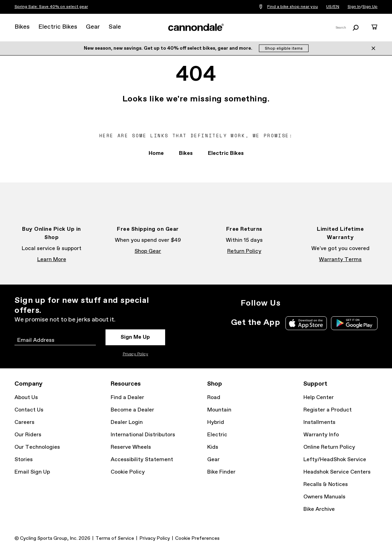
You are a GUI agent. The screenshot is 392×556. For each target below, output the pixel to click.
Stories (24, 460)
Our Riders (28, 435)
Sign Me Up (135, 337)
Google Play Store (354, 323)
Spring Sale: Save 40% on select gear (51, 7)
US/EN (333, 7)
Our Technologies (37, 447)
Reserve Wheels (131, 447)
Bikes (22, 27)
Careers (24, 422)
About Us (26, 398)
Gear (93, 27)
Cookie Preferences (197, 538)
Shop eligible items (284, 49)
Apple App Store (306, 323)
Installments (319, 422)
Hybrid (216, 422)
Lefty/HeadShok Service (335, 460)
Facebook (305, 303)
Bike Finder (221, 472)
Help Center (319, 398)
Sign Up (370, 7)
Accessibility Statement (142, 460)
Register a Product (328, 410)
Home (156, 153)
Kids (213, 447)
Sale (115, 27)
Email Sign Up (32, 472)
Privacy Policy (135, 354)
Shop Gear (148, 251)
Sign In (354, 7)
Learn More (52, 260)
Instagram (290, 303)
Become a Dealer (132, 410)
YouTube (335, 303)
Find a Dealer (127, 398)
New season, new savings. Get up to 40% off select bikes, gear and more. (169, 48)
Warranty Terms (340, 260)
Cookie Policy (128, 472)
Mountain (219, 410)
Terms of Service (115, 538)
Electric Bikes (58, 27)
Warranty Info (321, 435)
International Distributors (143, 435)
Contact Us (29, 410)
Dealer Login (127, 422)
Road (214, 398)
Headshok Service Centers (337, 472)
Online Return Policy (329, 447)
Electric (217, 435)
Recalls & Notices (326, 484)
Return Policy (244, 251)
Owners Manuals (324, 497)
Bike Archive (319, 509)
